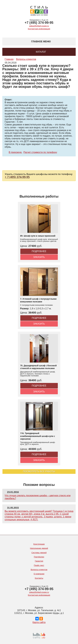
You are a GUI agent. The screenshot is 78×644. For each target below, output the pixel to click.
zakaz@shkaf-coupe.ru (39, 26)
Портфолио (39, 557)
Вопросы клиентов (39, 570)
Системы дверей (39, 553)
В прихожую (15, 152)
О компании (39, 574)
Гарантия (39, 561)
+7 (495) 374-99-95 (39, 23)
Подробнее (39, 251)
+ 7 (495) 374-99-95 (17, 177)
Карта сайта (39, 622)
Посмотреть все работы (39, 471)
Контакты (39, 578)
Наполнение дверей (39, 548)
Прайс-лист (39, 565)
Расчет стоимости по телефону (40, 152)
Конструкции (39, 544)
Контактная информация (39, 29)
